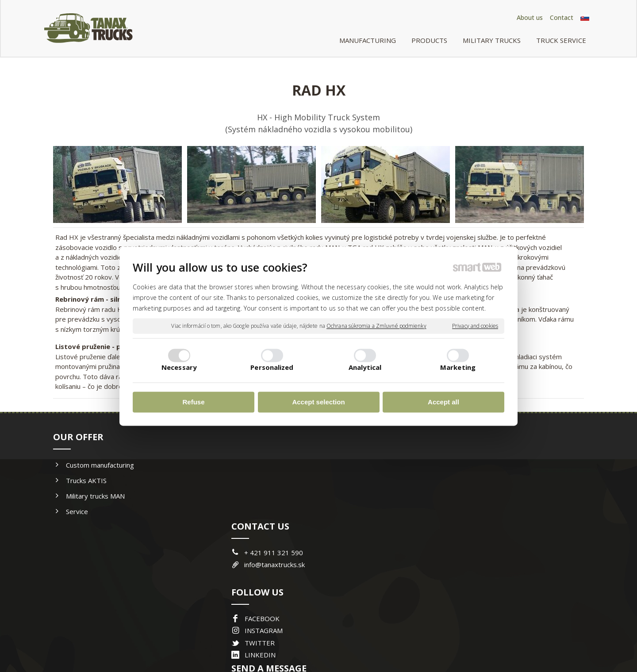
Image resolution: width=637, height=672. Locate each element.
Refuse (193, 402)
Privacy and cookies (475, 326)
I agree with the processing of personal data (501, 566)
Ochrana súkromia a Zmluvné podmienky (376, 326)
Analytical (365, 367)
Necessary (179, 367)
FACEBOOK (264, 529)
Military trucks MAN (95, 496)
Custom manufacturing (100, 465)
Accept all (443, 402)
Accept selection (318, 402)
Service (77, 511)
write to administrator (323, 637)
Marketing (458, 367)
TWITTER (261, 553)
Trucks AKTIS (86, 480)
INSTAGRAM (265, 541)
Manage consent (436, 637)
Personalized (272, 367)
